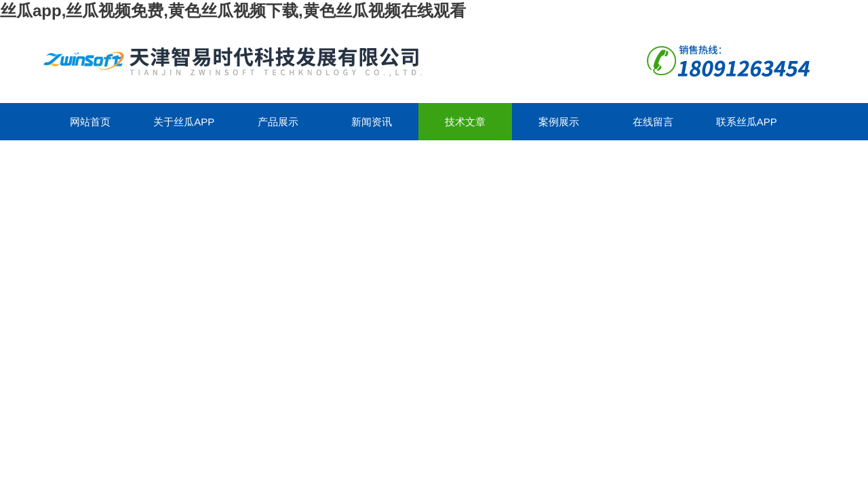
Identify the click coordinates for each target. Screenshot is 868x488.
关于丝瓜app (184, 122)
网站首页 (90, 122)
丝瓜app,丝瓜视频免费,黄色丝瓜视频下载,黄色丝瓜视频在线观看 (233, 11)
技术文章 (465, 122)
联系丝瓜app (747, 122)
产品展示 (278, 122)
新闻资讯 (372, 122)
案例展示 (559, 122)
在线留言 (653, 122)
